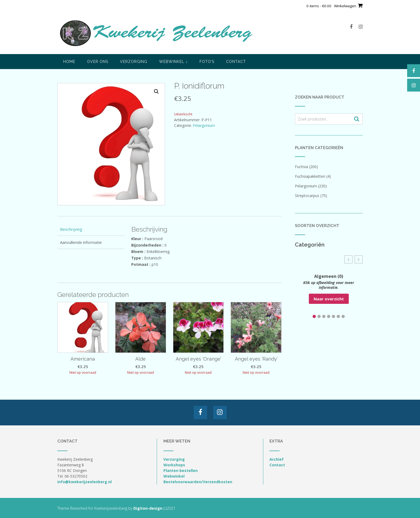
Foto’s (207, 62)
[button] (156, 92)
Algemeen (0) (329, 276)
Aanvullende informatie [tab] (81, 242)
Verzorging (134, 62)
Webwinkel (173, 62)
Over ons (98, 62)
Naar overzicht (329, 299)
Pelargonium (204, 125)
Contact (236, 62)
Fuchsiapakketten (310, 176)
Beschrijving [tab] (71, 229)
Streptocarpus (307, 196)
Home (69, 62)
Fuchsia (301, 167)
